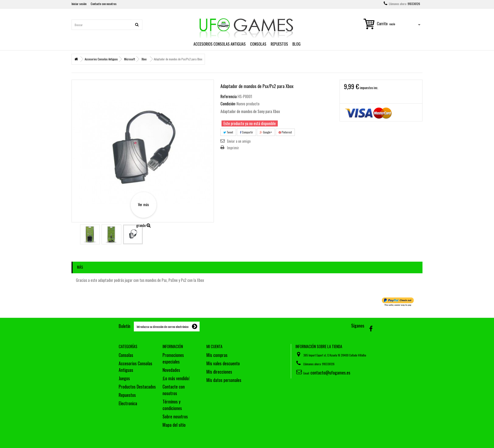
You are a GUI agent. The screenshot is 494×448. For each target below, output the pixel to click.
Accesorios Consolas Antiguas (220, 44)
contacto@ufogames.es (330, 372)
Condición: (228, 104)
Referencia (229, 96)
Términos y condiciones (172, 405)
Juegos (124, 378)
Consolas (258, 44)
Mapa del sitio (174, 425)
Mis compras (217, 355)
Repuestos (279, 44)
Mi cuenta (214, 346)
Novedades (171, 370)
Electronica (128, 403)
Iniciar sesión (79, 4)
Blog (296, 44)
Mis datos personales (224, 380)
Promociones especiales (173, 358)
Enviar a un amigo (239, 141)
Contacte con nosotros (104, 4)
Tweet (228, 132)
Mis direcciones (219, 372)
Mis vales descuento (223, 363)
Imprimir (233, 148)
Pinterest (285, 132)
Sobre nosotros (175, 416)
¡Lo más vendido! (176, 378)
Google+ (266, 132)
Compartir (246, 132)
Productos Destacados (137, 387)
